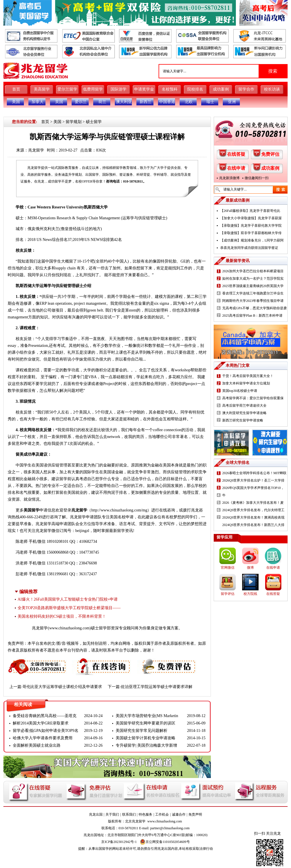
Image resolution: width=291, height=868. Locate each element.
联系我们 (129, 814)
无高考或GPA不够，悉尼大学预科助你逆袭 (254, 308)
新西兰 (145, 102)
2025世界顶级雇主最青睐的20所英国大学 (253, 286)
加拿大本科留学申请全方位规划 (246, 383)
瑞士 (210, 102)
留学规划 (74, 122)
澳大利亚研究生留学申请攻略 (244, 413)
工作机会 (162, 814)
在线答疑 (236, 154)
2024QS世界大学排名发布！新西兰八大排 (253, 525)
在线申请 (236, 168)
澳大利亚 (124, 102)
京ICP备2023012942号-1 (119, 842)
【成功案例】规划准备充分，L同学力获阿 (252, 240)
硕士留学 (94, 122)
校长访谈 (272, 89)
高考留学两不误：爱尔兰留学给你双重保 (253, 398)
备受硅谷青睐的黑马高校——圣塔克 (45, 716)
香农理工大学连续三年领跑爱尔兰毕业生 (253, 293)
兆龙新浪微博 (229, 178)
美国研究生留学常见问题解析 (142, 731)
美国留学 (32, 510)
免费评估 (270, 154)
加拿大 (38, 102)
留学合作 (246, 89)
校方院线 (250, 594)
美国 (16, 102)
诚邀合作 (179, 814)
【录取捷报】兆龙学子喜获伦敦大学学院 (251, 226)
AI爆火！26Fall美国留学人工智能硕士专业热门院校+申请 (68, 599)
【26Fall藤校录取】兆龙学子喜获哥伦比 (250, 211)
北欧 (189, 102)
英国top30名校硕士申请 (240, 391)
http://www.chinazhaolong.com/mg (119, 510)
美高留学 (42, 89)
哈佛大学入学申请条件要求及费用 (43, 738)
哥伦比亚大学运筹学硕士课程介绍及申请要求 (62, 687)
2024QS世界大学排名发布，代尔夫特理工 (253, 510)
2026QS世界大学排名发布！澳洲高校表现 (253, 517)
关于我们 (112, 814)
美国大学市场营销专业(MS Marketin (147, 716)
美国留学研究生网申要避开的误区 (145, 723)
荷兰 (102, 102)
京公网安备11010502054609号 (165, 842)
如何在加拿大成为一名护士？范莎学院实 (253, 279)
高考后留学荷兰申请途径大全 (244, 406)
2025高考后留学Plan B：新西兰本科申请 (252, 316)
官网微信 (228, 568)
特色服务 (145, 814)
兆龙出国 (96, 814)
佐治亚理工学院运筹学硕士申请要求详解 (157, 687)
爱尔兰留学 (67, 89)
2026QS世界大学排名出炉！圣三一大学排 (253, 480)
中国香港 (167, 102)
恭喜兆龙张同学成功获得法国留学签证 (249, 248)
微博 (250, 568)
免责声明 (195, 814)
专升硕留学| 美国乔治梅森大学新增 (146, 745)
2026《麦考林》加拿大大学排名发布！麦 (253, 503)
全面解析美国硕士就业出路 (37, 745)
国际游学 (119, 89)
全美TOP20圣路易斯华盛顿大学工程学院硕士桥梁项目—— (69, 608)
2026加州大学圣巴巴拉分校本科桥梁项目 (253, 271)
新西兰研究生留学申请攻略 (243, 420)
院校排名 (195, 89)
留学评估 (228, 594)
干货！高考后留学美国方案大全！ (248, 376)
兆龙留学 (36, 150)
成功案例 (221, 89)
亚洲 (232, 102)
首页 (16, 89)
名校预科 (170, 89)
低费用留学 (93, 89)
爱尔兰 (81, 102)
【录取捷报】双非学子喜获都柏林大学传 (251, 233)
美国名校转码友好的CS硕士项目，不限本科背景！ (62, 616)
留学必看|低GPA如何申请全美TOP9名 (46, 731)
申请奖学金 (144, 89)
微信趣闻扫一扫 (257, 178)
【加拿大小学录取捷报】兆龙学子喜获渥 (251, 218)
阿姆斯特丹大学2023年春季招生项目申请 (253, 301)
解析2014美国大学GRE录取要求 (41, 723)
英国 (59, 102)
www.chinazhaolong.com (69, 628)
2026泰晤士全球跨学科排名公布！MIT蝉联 (254, 473)
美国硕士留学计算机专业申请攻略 (145, 738)
